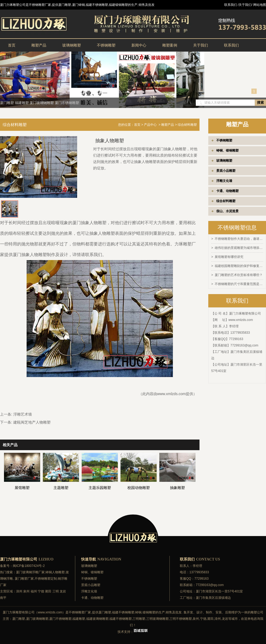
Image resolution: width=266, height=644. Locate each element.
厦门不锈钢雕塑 (67, 103)
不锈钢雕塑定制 (46, 579)
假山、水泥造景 (227, 211)
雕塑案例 (170, 45)
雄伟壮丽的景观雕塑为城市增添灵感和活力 (239, 248)
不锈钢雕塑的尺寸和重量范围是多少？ (239, 283)
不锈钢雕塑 (106, 45)
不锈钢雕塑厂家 (80, 612)
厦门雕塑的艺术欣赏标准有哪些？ (239, 274)
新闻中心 (139, 45)
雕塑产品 (39, 45)
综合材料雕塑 (226, 201)
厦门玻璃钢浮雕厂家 (30, 572)
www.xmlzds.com (241, 318)
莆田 (48, 591)
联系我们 (231, 45)
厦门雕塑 (7, 103)
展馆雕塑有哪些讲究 (229, 256)
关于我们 (201, 45)
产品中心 (150, 125)
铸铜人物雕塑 (55, 572)
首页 (12, 45)
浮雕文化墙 (224, 181)
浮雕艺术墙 (23, 414)
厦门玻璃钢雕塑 (42, 103)
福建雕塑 (22, 103)
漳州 (19, 591)
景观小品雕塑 (226, 171)
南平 (3, 598)
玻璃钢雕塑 (72, 45)
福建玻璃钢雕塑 (97, 619)
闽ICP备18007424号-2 (29, 566)
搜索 (260, 103)
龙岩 (63, 591)
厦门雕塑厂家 (24, 579)
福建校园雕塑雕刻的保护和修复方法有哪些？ (239, 265)
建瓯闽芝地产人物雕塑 (32, 422)
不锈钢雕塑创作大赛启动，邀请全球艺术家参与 (239, 239)
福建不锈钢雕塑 (123, 612)
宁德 (41, 591)
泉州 (26, 591)
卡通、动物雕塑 (227, 191)
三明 (56, 591)
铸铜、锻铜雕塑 (227, 150)
